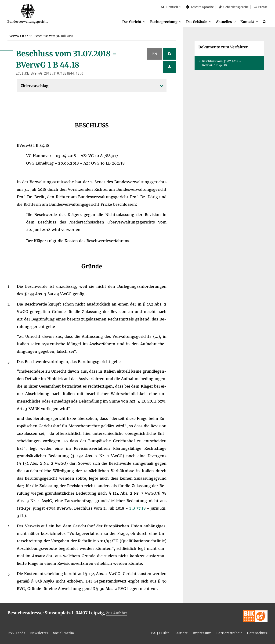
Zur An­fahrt (116, 613)
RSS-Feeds (16, 633)
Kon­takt (247, 22)
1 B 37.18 (138, 508)
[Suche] (265, 22)
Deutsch (170, 7)
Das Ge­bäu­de (197, 22)
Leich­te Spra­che (200, 7)
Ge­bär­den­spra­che (234, 7)
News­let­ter (39, 633)
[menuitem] (134, 22)
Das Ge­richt (132, 22)
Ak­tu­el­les (224, 22)
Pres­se (261, 7)
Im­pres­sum (202, 633)
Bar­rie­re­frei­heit (229, 633)
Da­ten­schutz (257, 633)
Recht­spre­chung (164, 22)
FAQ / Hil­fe (160, 633)
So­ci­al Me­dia (63, 633)
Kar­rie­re (181, 633)
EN (155, 54)
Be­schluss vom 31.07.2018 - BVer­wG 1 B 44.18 (221, 63)
